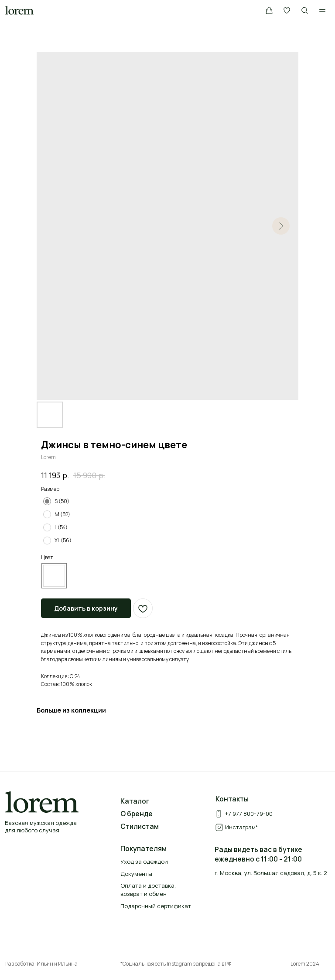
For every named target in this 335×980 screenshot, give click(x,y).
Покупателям (144, 848)
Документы (136, 874)
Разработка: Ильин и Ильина (41, 964)
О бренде (137, 814)
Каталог (135, 801)
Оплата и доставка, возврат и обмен (148, 890)
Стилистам (140, 826)
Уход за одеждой (144, 862)
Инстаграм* (242, 827)
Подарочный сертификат (156, 906)
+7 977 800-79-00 (249, 814)
